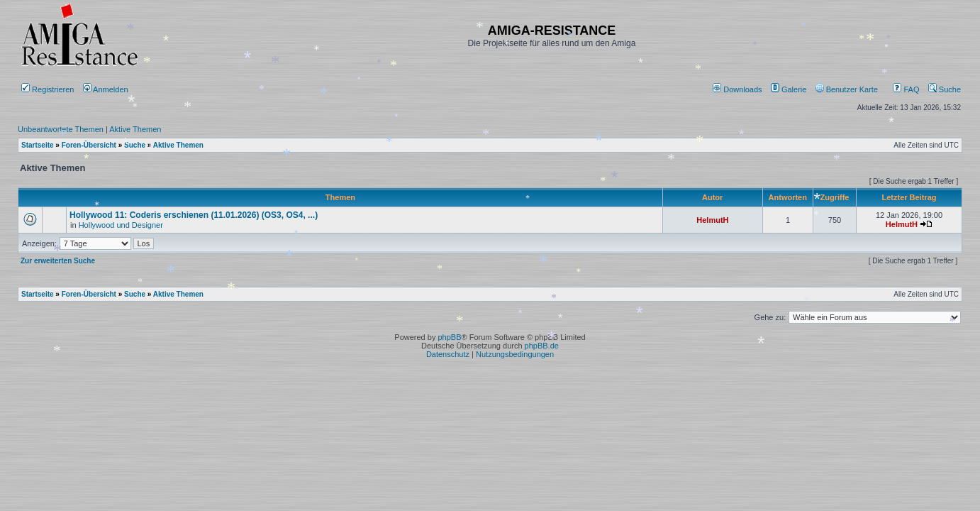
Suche (945, 89)
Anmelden (107, 89)
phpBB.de (542, 346)
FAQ (906, 89)
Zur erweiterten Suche (58, 261)
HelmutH (712, 220)
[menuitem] (739, 89)
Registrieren (48, 89)
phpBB (449, 337)
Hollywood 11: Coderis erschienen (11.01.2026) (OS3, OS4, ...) (194, 215)
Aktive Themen (135, 129)
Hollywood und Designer (121, 225)
